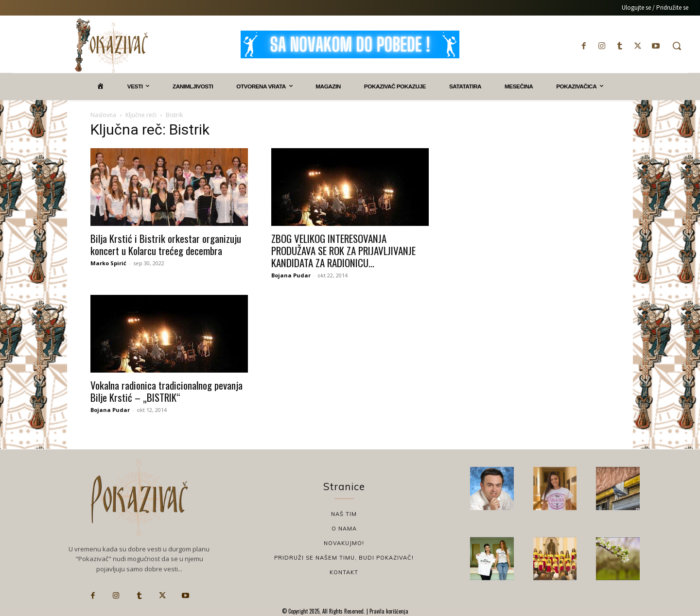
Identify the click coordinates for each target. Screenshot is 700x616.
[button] (677, 46)
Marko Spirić (108, 263)
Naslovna (103, 115)
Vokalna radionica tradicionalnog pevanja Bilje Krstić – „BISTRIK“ (166, 391)
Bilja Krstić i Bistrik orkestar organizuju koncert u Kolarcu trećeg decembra (166, 244)
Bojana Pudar (291, 275)
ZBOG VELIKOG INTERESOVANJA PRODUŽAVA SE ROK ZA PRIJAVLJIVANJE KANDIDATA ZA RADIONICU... (343, 250)
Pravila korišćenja (388, 611)
